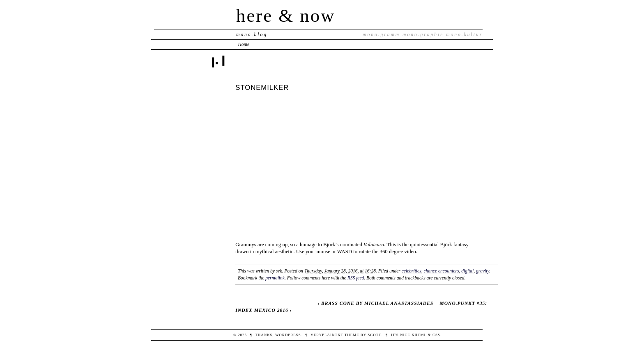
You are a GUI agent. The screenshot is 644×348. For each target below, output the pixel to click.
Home (244, 44)
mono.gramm (381, 34)
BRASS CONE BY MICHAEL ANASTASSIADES (377, 303)
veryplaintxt (327, 335)
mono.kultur (464, 34)
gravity (483, 271)
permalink (275, 278)
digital (467, 271)
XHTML (419, 335)
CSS (436, 335)
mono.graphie (423, 34)
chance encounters (441, 271)
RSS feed (356, 278)
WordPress (288, 335)
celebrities (412, 271)
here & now (286, 16)
